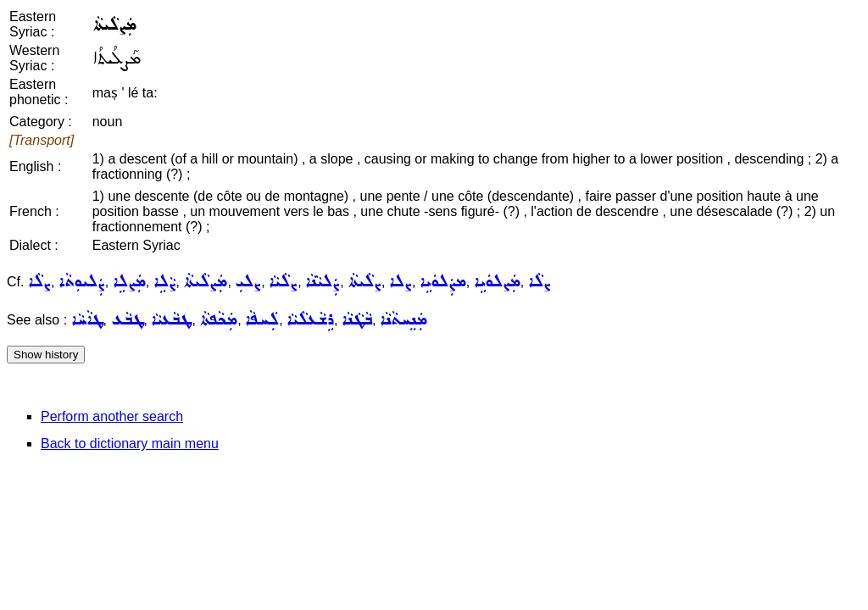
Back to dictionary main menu (130, 444)
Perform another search (112, 416)
